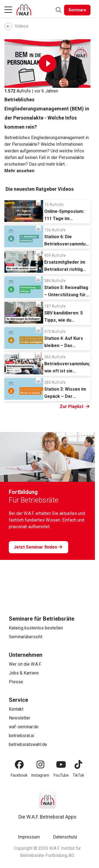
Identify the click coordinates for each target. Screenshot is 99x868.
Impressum (29, 837)
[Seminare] (77, 10)
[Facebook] (19, 764)
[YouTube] (61, 764)
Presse (16, 682)
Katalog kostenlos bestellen (36, 628)
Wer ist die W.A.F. (25, 664)
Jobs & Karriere (24, 673)
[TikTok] (78, 764)
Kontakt (16, 709)
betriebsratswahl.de (28, 744)
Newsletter (20, 718)
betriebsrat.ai (21, 736)
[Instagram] (40, 764)
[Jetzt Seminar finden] (38, 547)
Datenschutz (65, 837)
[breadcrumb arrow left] (8, 26)
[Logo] (24, 10)
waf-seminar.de (24, 727)
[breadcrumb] (47, 26)
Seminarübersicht (26, 637)
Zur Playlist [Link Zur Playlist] (75, 407)
